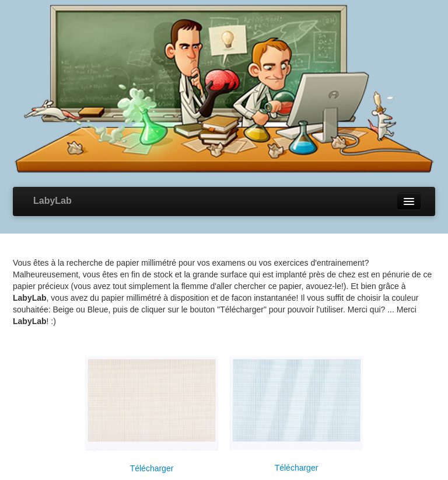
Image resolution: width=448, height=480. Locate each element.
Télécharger (152, 468)
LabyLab (52, 201)
